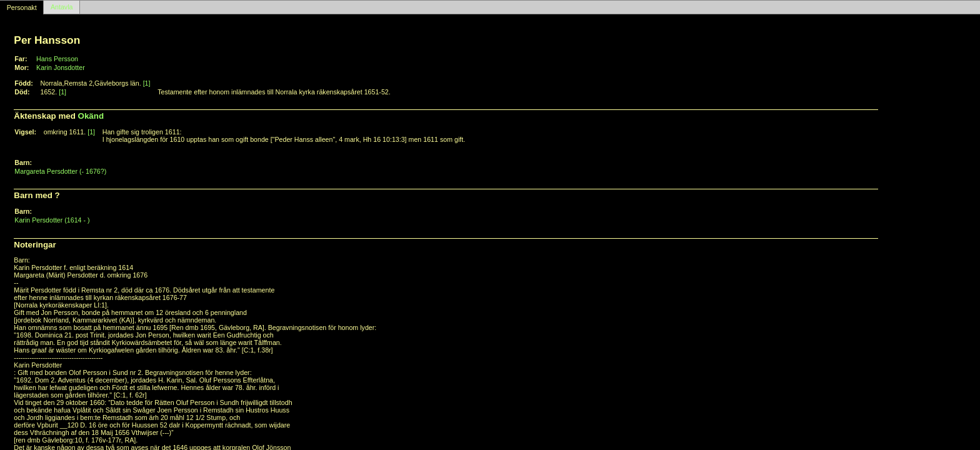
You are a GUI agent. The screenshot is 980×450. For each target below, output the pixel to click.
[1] (147, 83)
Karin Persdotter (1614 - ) (52, 220)
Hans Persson (57, 59)
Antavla (62, 7)
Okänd (91, 116)
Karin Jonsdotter (61, 67)
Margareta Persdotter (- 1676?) (60, 171)
